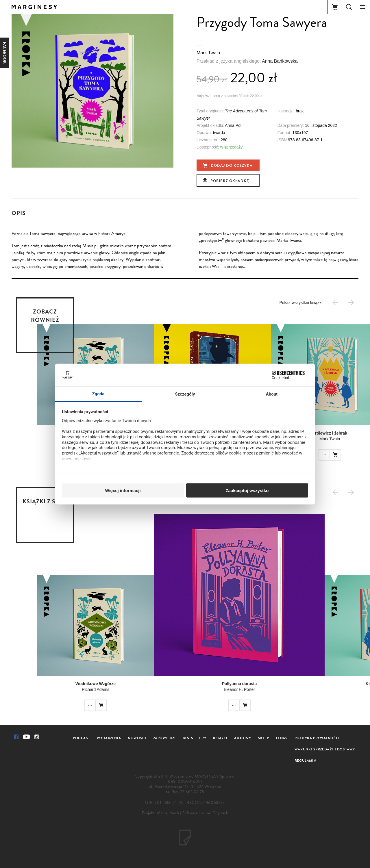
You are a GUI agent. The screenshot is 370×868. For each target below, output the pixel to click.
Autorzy (243, 738)
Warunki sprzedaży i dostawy (325, 749)
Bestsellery (195, 738)
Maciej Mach (168, 813)
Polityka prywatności (317, 738)
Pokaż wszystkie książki (301, 303)
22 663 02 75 (192, 792)
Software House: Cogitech (205, 813)
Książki (220, 738)
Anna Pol (233, 125)
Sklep (264, 738)
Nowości (137, 738)
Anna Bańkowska (280, 61)
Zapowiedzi (164, 738)
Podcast (81, 738)
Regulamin (305, 761)
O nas (282, 738)
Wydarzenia (109, 738)
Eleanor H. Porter (239, 689)
